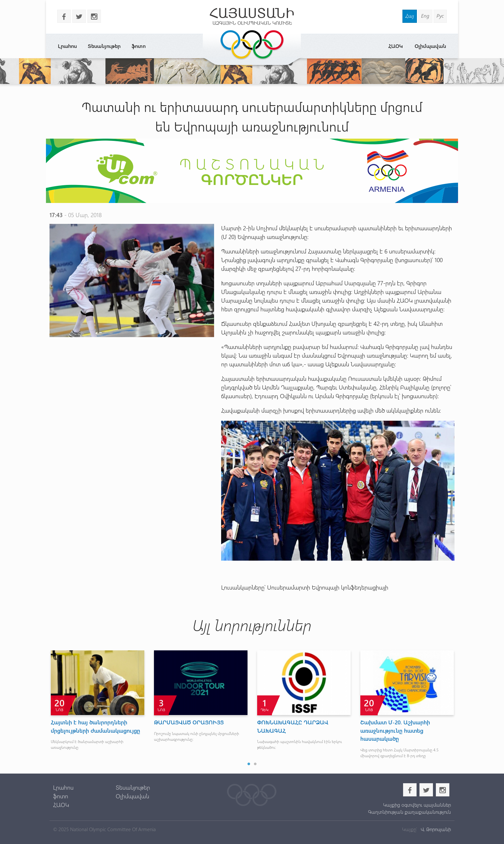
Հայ (410, 16)
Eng (425, 16)
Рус (440, 16)
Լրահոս (67, 46)
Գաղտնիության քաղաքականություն (410, 812)
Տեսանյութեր (104, 46)
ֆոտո (139, 46)
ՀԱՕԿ (396, 46)
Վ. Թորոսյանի (435, 829)
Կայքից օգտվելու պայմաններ (417, 805)
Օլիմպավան (430, 46)
